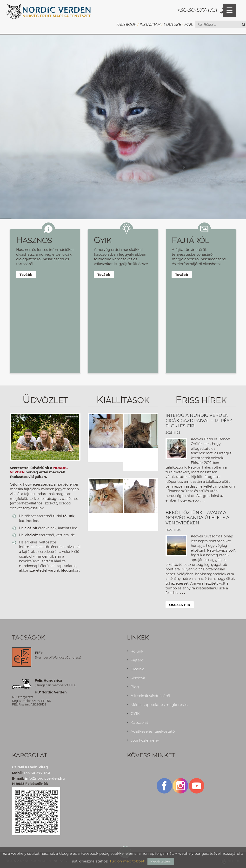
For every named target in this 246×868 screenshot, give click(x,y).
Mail (189, 25)
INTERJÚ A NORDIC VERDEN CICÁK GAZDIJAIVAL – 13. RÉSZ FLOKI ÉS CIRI (199, 421)
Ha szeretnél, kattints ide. (47, 535)
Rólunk (137, 651)
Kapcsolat (139, 722)
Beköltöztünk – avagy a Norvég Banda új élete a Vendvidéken (197, 518)
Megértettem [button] (161, 861)
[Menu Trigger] (229, 10)
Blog (135, 687)
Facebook (126, 25)
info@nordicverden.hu (45, 778)
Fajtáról (137, 660)
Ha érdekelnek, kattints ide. (48, 528)
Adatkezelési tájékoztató (153, 731)
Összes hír (180, 605)
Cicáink (137, 669)
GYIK (135, 714)
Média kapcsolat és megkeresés (159, 705)
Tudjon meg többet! (127, 861)
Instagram (150, 25)
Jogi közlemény (145, 740)
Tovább (26, 275)
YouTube (172, 25)
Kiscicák (138, 678)
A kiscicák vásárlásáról (150, 696)
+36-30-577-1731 (197, 10)
